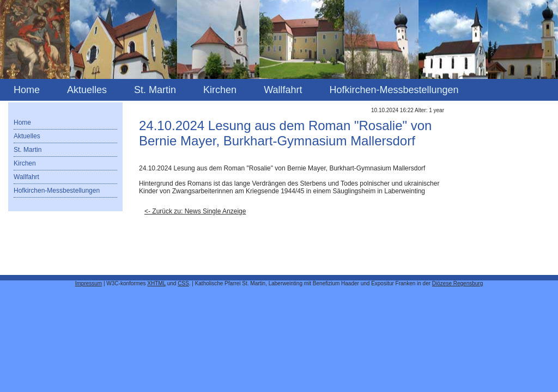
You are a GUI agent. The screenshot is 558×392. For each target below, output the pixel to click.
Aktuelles (87, 90)
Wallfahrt (283, 90)
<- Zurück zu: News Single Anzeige (195, 211)
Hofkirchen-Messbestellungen (394, 90)
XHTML (156, 283)
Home (27, 90)
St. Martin (155, 90)
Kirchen (220, 90)
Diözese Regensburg (457, 283)
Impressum (89, 283)
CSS (183, 283)
